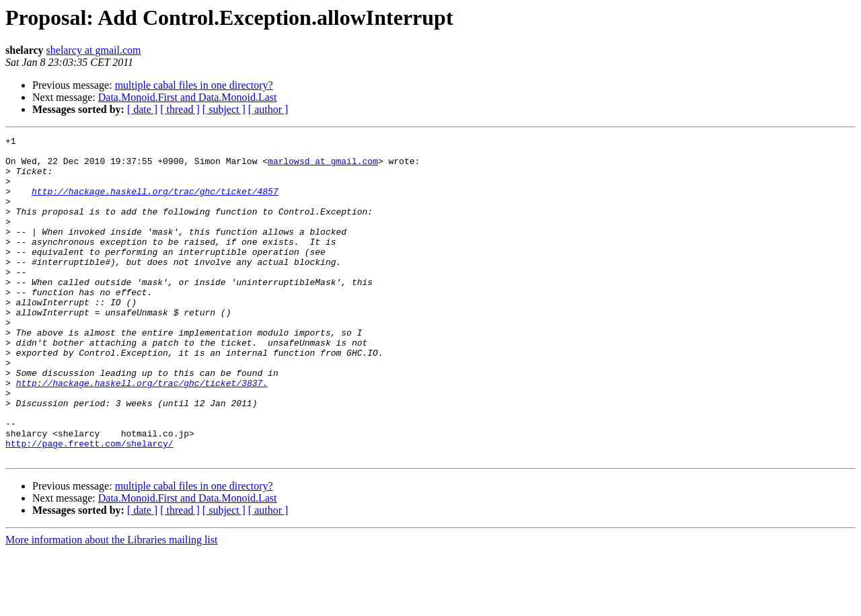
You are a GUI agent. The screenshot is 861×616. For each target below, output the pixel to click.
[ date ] (142, 109)
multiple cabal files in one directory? (194, 85)
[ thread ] (180, 109)
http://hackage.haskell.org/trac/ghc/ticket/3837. (142, 433)
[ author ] (268, 109)
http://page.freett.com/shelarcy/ (89, 506)
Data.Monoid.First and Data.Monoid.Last (188, 97)
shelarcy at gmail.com (94, 50)
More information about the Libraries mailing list (111, 604)
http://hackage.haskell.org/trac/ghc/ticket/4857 (155, 203)
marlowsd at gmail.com (323, 167)
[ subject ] (224, 109)
